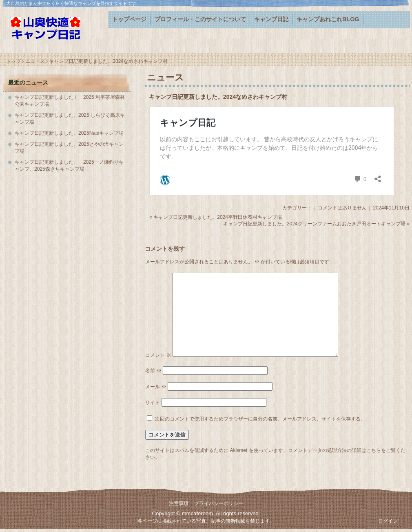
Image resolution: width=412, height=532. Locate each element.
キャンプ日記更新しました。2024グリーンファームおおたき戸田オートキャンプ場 (314, 224)
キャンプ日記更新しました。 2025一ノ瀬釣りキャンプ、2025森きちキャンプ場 (69, 166)
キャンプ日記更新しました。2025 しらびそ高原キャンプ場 (70, 119)
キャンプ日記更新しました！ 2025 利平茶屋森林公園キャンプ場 (70, 101)
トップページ (129, 19)
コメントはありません (342, 208)
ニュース (165, 77)
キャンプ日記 (271, 19)
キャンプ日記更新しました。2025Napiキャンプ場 (69, 133)
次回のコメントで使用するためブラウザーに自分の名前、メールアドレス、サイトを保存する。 (260, 419)
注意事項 (179, 503)
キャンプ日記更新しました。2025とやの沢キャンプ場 (69, 148)
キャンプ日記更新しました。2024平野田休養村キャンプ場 (218, 217)
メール (156, 387)
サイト (153, 403)
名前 (153, 371)
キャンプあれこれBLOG (328, 19)
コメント (158, 355)
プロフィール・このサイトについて (200, 19)
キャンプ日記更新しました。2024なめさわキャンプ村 (218, 97)
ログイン (388, 521)
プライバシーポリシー (219, 503)
